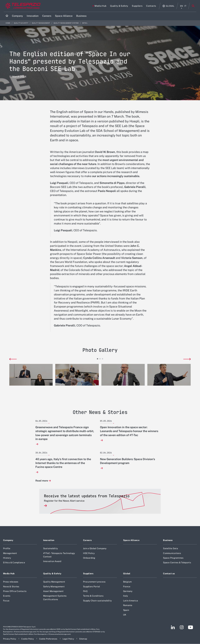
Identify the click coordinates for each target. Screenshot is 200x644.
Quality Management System (66, 23)
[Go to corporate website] (22, 6)
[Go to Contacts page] (151, 6)
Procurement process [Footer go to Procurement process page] (94, 582)
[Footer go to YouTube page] (190, 627)
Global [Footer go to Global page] (127, 574)
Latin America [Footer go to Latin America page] (131, 601)
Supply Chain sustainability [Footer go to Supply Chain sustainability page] (97, 601)
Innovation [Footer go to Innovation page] (49, 540)
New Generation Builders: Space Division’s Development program (127, 461)
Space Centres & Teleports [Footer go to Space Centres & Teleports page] (177, 563)
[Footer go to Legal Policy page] (69, 639)
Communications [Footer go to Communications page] (172, 553)
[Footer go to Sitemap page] (83, 639)
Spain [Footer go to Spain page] (126, 610)
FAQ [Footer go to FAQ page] (85, 591)
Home (8, 23)
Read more (42, 481)
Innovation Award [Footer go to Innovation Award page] (52, 561)
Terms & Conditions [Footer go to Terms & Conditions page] (93, 596)
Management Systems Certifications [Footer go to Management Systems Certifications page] (55, 598)
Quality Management (41, 23)
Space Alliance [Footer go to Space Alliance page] (131, 540)
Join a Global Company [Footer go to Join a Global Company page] (95, 548)
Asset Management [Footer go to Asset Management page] (53, 591)
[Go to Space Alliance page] (64, 16)
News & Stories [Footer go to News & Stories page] (11, 587)
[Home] (7, 16)
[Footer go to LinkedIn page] (173, 627)
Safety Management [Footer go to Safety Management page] (54, 587)
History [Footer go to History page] (7, 558)
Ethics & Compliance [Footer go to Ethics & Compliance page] (14, 563)
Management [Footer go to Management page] (10, 553)
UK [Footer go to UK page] (125, 615)
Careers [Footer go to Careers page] (87, 540)
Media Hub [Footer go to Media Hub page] (9, 574)
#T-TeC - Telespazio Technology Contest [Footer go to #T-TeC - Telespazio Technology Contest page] (59, 555)
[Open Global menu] (169, 6)
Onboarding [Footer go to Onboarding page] (89, 558)
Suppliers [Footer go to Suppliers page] (88, 574)
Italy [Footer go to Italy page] (125, 596)
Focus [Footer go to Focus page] (6, 601)
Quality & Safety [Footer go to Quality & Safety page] (52, 574)
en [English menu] (182, 6)
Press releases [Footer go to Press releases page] (11, 582)
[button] (31, 375)
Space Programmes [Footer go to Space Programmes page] (173, 558)
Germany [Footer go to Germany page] (128, 591)
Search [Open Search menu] (193, 6)
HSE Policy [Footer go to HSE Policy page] (89, 553)
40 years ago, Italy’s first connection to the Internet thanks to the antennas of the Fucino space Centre (63, 463)
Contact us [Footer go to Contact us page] (169, 574)
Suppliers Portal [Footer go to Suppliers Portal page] (91, 587)
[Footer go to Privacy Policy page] (10, 639)
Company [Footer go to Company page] (8, 540)
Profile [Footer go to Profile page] (7, 548)
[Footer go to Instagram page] (182, 627)
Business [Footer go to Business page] (168, 540)
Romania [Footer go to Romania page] (128, 605)
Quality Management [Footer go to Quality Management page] (54, 582)
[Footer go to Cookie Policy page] (28, 639)
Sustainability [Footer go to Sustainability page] (51, 548)
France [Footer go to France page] (127, 587)
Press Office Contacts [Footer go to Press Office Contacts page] (15, 591)
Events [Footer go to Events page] (7, 596)
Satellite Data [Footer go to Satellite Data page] (170, 548)
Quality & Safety (21, 23)
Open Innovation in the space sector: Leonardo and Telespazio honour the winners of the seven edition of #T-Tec (129, 431)
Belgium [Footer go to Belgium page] (127, 582)
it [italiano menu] (185, 6)
